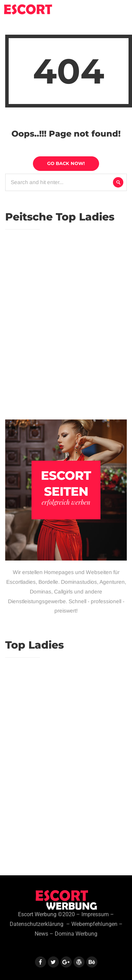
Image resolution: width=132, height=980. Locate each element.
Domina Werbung (76, 934)
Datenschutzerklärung (37, 924)
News (41, 934)
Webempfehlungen (94, 924)
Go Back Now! (66, 163)
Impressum (95, 914)
